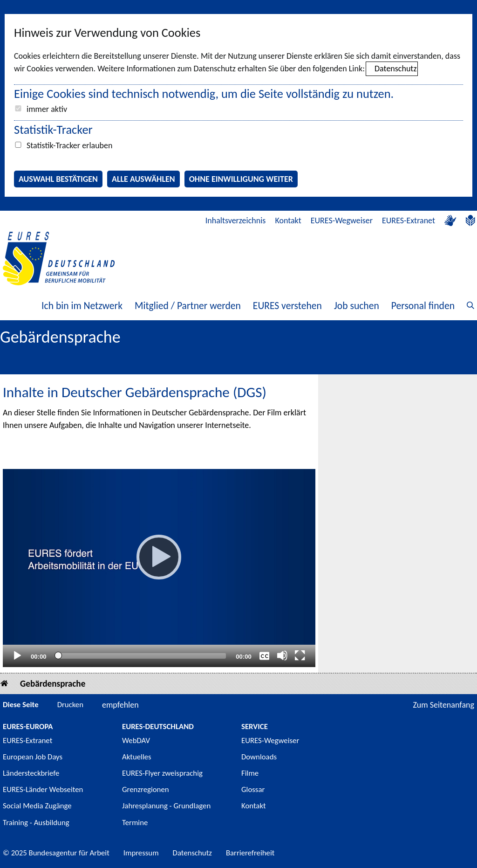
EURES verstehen (287, 306)
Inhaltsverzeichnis (236, 220)
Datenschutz (395, 69)
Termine (135, 823)
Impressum (141, 853)
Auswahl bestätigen (58, 179)
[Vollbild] (300, 655)
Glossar (253, 789)
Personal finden (423, 306)
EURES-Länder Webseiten (43, 789)
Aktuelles (137, 757)
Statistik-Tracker (53, 130)
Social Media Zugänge (37, 806)
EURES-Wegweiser (342, 220)
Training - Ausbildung (36, 823)
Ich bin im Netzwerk (82, 306)
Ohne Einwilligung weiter (241, 179)
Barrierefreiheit (250, 853)
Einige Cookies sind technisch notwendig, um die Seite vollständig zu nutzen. (204, 94)
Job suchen (357, 306)
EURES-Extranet (409, 220)
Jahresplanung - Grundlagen (166, 806)
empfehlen (120, 705)
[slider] (141, 656)
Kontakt (288, 220)
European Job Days (33, 757)
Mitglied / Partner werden (188, 306)
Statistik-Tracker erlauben (69, 145)
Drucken (70, 705)
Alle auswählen (143, 179)
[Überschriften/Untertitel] (265, 655)
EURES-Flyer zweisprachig (162, 773)
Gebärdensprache (53, 684)
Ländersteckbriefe (31, 773)
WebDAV (136, 741)
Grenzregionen (146, 789)
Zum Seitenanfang (443, 705)
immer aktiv (47, 109)
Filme (250, 773)
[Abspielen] (159, 557)
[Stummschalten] (282, 655)
